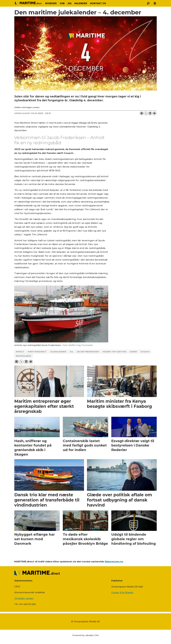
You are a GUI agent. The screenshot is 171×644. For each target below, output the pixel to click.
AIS (70, 3)
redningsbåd (24, 356)
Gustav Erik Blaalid (122, 592)
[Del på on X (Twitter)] (146, 113)
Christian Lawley (24, 598)
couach (145, 352)
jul (71, 352)
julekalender (58, 352)
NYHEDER (51, 3)
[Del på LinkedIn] (150, 113)
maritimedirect (37, 352)
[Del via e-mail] (154, 113)
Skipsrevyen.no (114, 562)
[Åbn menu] (155, 3)
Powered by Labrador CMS (86, 635)
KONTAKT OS (98, 3)
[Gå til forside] (28, 3)
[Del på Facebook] (142, 113)
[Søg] (148, 3)
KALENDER (81, 3)
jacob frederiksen (88, 352)
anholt (20, 352)
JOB (62, 3)
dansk (133, 352)
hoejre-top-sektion (114, 352)
